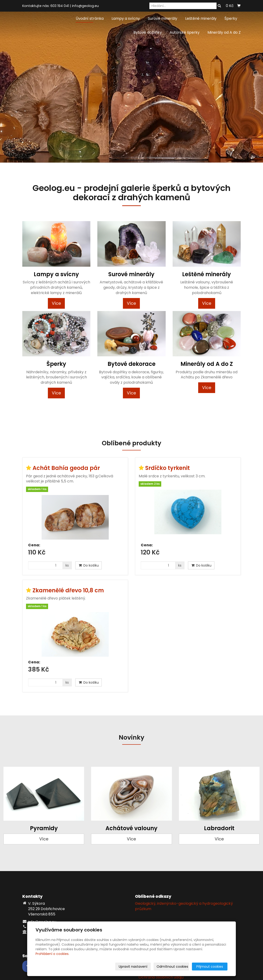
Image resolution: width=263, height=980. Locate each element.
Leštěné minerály (201, 18)
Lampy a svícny (126, 18)
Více (56, 303)
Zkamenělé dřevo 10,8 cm (68, 590)
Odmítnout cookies (172, 967)
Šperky (231, 18)
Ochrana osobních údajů (161, 977)
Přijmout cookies (210, 967)
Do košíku (89, 565)
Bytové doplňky (148, 32)
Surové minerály (163, 18)
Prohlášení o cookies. (52, 954)
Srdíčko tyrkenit (168, 468)
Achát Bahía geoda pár (66, 468)
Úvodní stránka (90, 18)
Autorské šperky (185, 32)
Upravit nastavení (133, 967)
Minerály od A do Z (224, 32)
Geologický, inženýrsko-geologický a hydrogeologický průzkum (184, 906)
